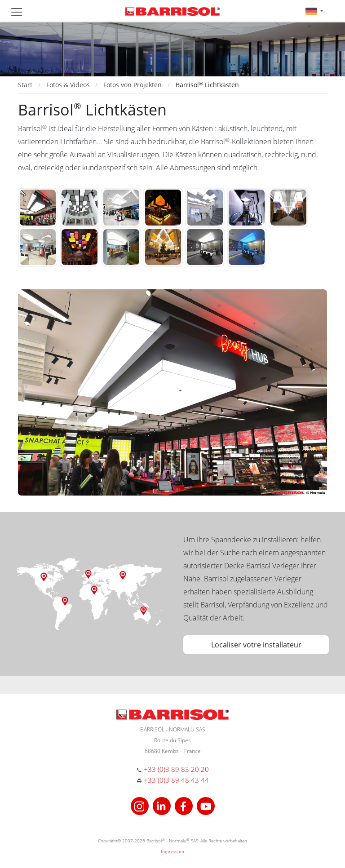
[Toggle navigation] (17, 12)
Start (25, 85)
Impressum (172, 851)
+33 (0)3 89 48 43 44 (176, 780)
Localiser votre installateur (256, 645)
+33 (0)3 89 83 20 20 (176, 769)
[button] (314, 11)
